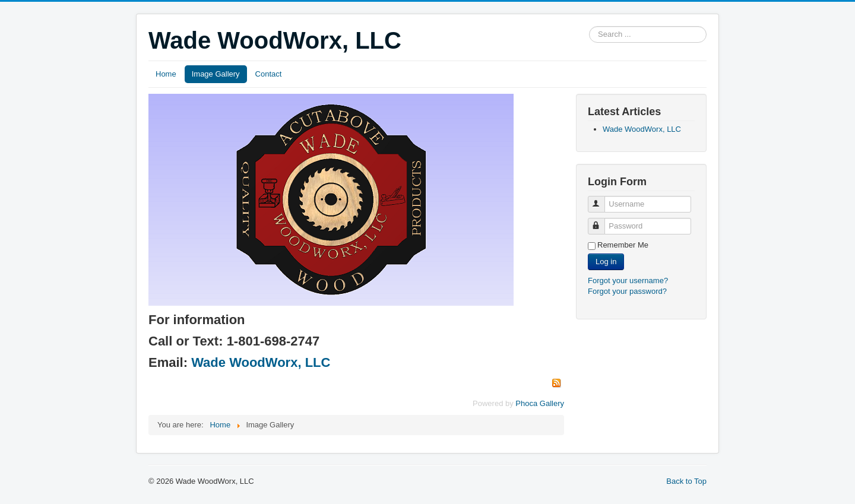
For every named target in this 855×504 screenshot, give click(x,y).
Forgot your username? (628, 280)
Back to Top (686, 481)
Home (166, 74)
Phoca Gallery (540, 403)
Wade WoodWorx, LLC (261, 362)
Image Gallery (216, 74)
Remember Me (623, 245)
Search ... (589, 26)
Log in (606, 261)
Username (602, 199)
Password (602, 221)
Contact (269, 74)
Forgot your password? (627, 291)
